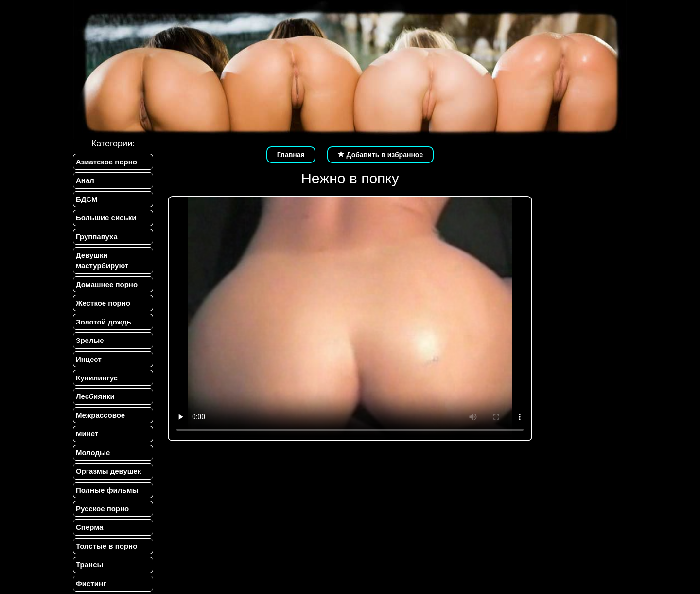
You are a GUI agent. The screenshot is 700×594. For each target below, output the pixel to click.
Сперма (89, 527)
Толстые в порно (106, 546)
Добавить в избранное (381, 155)
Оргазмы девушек (108, 471)
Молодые (93, 453)
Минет (87, 434)
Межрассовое (100, 415)
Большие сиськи (106, 218)
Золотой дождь (104, 322)
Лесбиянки (95, 396)
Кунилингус (97, 378)
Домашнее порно (107, 284)
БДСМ (87, 199)
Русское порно (102, 509)
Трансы (89, 565)
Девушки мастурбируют (102, 260)
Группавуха (97, 237)
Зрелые (90, 340)
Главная (291, 155)
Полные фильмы (107, 490)
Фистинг (91, 584)
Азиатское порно (106, 162)
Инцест (89, 359)
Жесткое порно (103, 303)
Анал (85, 180)
